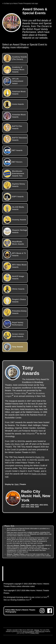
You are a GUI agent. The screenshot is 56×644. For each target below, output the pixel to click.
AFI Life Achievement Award (13, 81)
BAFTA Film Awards (13, 127)
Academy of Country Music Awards (14, 70)
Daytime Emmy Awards (14, 185)
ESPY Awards (14, 197)
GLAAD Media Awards (14, 208)
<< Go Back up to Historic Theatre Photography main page (20, 4)
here (28, 600)
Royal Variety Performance (13, 324)
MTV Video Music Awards (15, 266)
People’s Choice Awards (15, 301)
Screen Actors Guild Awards (14, 335)
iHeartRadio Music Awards (14, 243)
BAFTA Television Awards (15, 139)
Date (16, 484)
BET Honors (13, 162)
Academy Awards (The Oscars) (15, 58)
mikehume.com (40, 631)
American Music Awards (15, 93)
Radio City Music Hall (14, 444)
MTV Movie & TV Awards (15, 254)
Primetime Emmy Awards (15, 312)
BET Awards (13, 151)
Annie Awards (14, 104)
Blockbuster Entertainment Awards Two (14, 174)
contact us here (41, 597)
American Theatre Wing (15, 393)
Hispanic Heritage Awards (15, 231)
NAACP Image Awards (14, 278)
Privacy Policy (35, 633)
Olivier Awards (14, 289)
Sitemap (37, 630)
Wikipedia (30, 434)
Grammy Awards (15, 220)
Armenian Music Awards (15, 116)
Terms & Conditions (28, 631)
